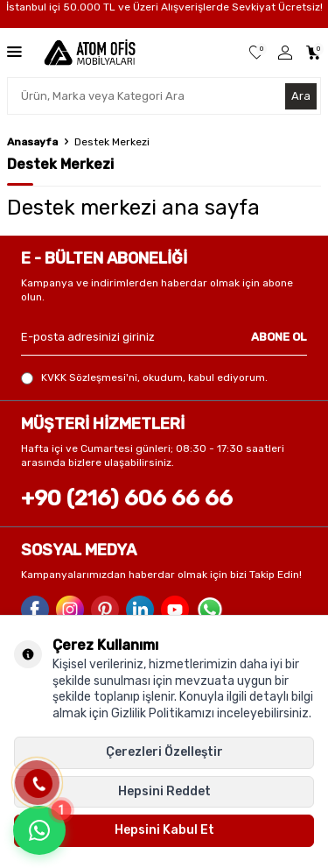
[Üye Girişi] (285, 53)
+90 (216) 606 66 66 (127, 498)
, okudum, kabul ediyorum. (144, 378)
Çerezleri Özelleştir (164, 752)
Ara (301, 96)
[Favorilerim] (257, 53)
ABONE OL (279, 337)
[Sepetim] (314, 53)
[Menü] (14, 52)
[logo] (89, 53)
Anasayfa (32, 142)
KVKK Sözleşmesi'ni (89, 378)
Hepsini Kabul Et (164, 830)
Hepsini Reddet (164, 791)
